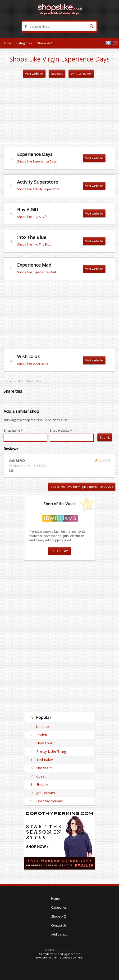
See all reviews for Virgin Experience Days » (82, 487)
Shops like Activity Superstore (38, 189)
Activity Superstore (38, 182)
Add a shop (59, 934)
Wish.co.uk (28, 356)
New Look (44, 743)
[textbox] (59, 26)
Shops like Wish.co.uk (33, 364)
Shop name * (13, 431)
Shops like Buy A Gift (32, 217)
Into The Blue (32, 237)
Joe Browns (46, 793)
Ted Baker (45, 760)
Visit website (34, 74)
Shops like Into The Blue (34, 244)
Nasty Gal (44, 768)
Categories (24, 43)
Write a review (81, 74)
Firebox (42, 784)
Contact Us (59, 925)
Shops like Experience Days (37, 161)
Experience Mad (34, 265)
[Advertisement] (59, 112)
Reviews (57, 74)
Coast (41, 776)
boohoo (43, 726)
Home (7, 43)
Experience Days (35, 154)
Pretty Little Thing (51, 751)
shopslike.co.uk (64, 950)
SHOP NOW (60, 551)
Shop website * (61, 431)
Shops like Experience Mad (37, 272)
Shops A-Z (45, 43)
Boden (42, 735)
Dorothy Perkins (50, 801)
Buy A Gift (28, 210)
